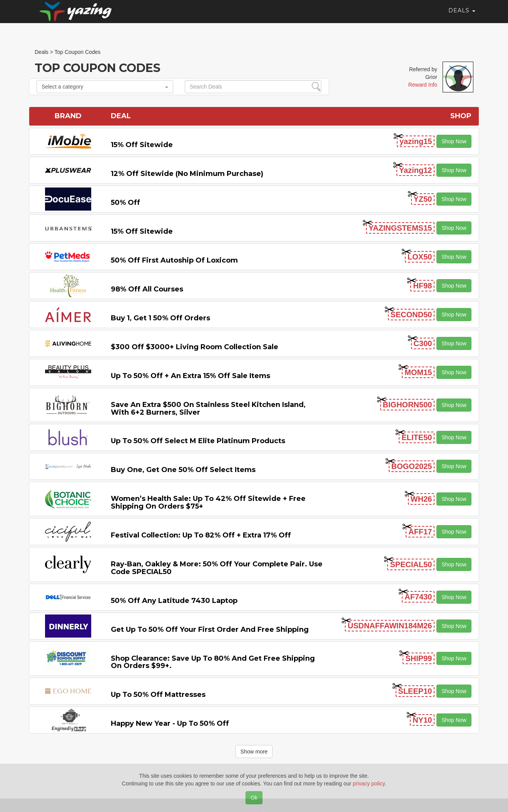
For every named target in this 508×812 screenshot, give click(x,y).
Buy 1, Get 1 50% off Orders (160, 318)
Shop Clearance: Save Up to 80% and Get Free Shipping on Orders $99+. (213, 662)
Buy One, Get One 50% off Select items (183, 470)
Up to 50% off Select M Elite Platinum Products (198, 441)
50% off (125, 203)
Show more (254, 752)
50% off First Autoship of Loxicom (174, 260)
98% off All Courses (147, 289)
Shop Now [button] (454, 141)
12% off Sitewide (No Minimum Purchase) (187, 174)
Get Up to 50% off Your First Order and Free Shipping (210, 630)
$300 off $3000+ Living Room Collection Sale (195, 347)
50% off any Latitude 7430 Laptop (174, 601)
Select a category (105, 87)
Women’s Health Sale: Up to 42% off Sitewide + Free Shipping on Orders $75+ (208, 502)
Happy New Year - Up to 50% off (170, 723)
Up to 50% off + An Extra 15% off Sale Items (190, 376)
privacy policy (369, 784)
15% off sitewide (142, 145)
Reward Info (423, 85)
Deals (462, 17)
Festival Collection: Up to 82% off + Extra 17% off (201, 535)
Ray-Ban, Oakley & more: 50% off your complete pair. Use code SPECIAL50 (217, 568)
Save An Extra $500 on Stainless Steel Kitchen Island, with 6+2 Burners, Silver (208, 409)
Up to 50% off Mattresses (158, 695)
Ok (254, 798)
